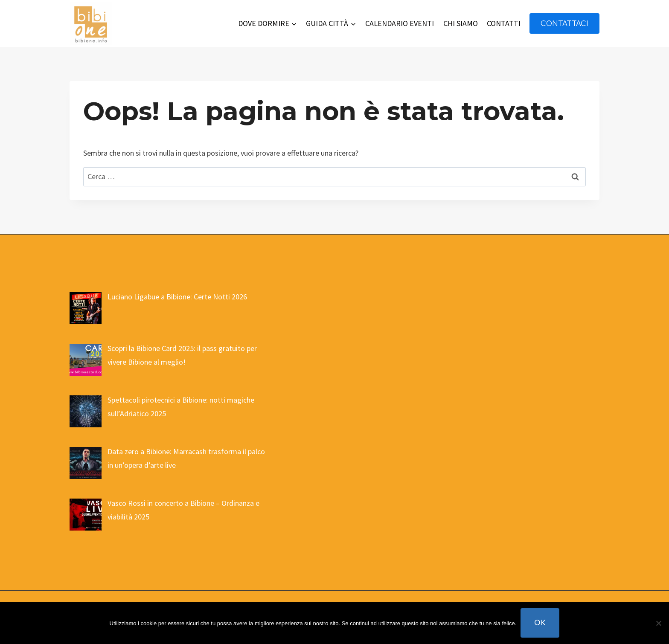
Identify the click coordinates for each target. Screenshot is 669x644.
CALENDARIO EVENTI (400, 23)
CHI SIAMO (461, 23)
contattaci (564, 23)
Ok (540, 622)
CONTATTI (504, 23)
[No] (658, 623)
